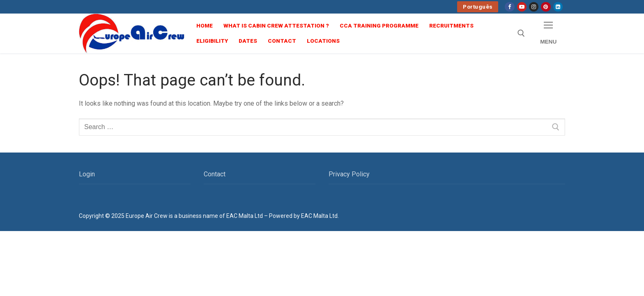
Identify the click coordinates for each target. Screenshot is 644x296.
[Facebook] (509, 7)
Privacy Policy (349, 174)
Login (87, 174)
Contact (215, 174)
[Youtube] (522, 7)
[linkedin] (558, 7)
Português (478, 7)
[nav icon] (548, 34)
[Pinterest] (546, 7)
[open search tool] (521, 33)
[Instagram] (534, 7)
